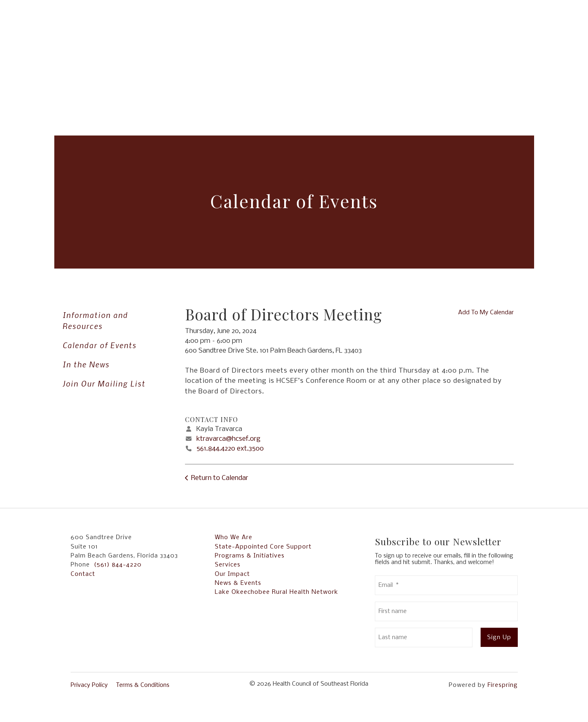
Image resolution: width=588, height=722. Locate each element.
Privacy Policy (89, 685)
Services (228, 565)
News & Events (238, 583)
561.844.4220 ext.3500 (230, 449)
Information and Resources (95, 320)
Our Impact (232, 574)
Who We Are (234, 538)
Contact (83, 574)
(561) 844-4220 (118, 565)
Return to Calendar (220, 478)
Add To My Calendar (486, 313)
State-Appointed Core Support (263, 547)
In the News (86, 364)
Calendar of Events (99, 345)
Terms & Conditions (143, 685)
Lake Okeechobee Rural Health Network (276, 592)
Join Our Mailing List (104, 383)
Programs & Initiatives (250, 556)
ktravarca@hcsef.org (228, 439)
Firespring (503, 685)
